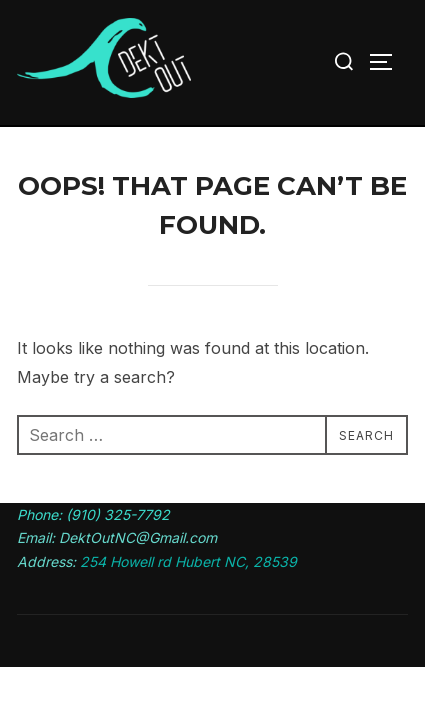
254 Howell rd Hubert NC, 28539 (188, 561)
